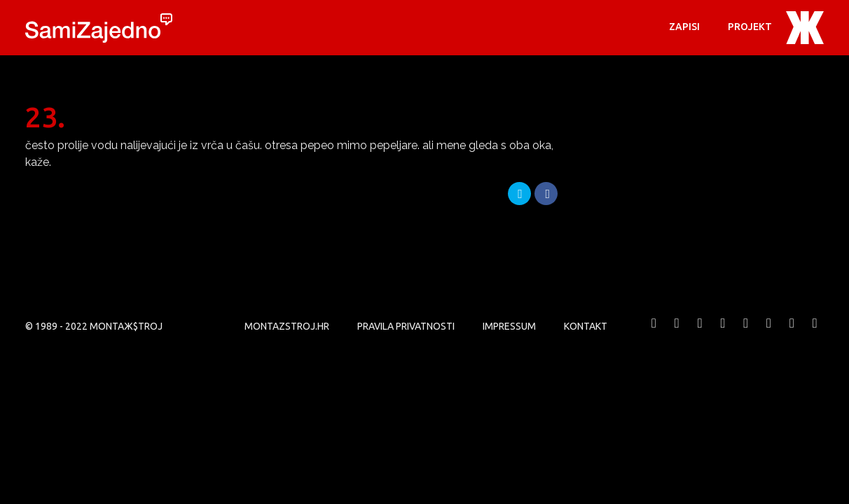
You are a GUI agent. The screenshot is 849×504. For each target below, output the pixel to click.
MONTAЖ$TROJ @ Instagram (746, 334)
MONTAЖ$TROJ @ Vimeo (700, 334)
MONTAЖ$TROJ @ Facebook (654, 334)
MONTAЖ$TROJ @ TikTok (815, 334)
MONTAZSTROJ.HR (287, 326)
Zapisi (684, 27)
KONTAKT (586, 326)
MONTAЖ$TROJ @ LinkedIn (792, 334)
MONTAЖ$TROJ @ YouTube (723, 334)
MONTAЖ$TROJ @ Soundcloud (769, 334)
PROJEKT (750, 27)
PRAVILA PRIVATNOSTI (406, 326)
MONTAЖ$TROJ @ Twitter (677, 334)
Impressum (509, 326)
